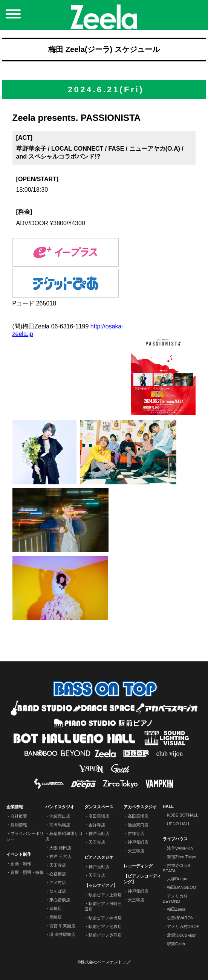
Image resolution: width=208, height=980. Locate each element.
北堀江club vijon (182, 935)
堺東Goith (176, 944)
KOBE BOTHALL (183, 815)
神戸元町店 (99, 833)
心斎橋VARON (180, 918)
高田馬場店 (60, 825)
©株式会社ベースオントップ (104, 962)
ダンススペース (99, 807)
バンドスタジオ (60, 807)
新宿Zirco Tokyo (182, 857)
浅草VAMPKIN (180, 848)
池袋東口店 (138, 825)
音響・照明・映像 (27, 872)
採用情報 (19, 825)
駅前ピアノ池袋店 (105, 927)
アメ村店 (58, 882)
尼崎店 (56, 917)
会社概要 (19, 816)
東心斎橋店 (60, 900)
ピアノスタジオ (99, 857)
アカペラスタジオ (140, 807)
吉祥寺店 (97, 825)
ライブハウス (175, 839)
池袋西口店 (60, 816)
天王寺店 (58, 865)
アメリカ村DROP (183, 927)
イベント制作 (19, 854)
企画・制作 (21, 864)
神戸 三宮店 (60, 856)
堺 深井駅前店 (62, 934)
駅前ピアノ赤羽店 (105, 935)
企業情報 (15, 807)
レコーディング (138, 866)
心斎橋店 (58, 874)
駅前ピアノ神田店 (105, 918)
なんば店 (58, 891)
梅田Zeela (176, 909)
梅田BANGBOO (182, 887)
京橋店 (56, 908)
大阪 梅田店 (60, 848)
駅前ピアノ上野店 (105, 895)
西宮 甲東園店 (62, 926)
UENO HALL (179, 824)
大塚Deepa (177, 879)
